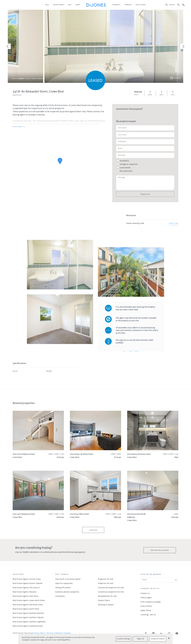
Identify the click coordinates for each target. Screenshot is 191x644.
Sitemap (67, 633)
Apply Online (146, 611)
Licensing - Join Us (148, 615)
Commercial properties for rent (111, 592)
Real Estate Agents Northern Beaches (28, 613)
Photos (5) (177, 78)
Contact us (145, 594)
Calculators (60, 596)
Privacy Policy (39, 633)
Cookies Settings (124, 639)
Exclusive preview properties (67, 592)
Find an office (146, 606)
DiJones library (104, 601)
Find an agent (146, 598)
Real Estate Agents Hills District (26, 588)
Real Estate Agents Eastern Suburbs (28, 584)
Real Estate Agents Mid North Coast (28, 605)
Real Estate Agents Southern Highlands (29, 622)
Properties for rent (106, 584)
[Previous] (8, 46)
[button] (47, 5)
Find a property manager (151, 602)
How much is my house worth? (68, 579)
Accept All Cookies (158, 639)
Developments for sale (107, 596)
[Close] (169, 638)
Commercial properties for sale (111, 588)
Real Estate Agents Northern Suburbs (28, 618)
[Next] (183, 46)
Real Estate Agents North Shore (26, 609)
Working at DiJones (106, 605)
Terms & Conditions (54, 633)
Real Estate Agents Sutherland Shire (28, 626)
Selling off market (63, 588)
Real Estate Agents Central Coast (27, 579)
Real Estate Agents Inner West (25, 596)
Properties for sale (106, 579)
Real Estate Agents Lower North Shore (29, 601)
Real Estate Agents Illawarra (25, 592)
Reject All (140, 639)
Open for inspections (64, 584)
